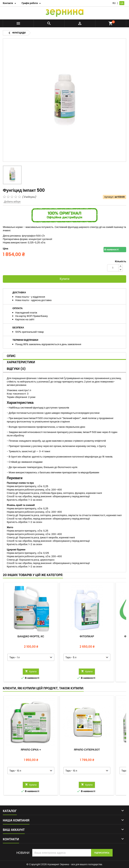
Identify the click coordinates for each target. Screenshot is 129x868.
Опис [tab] (11, 356)
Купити (64, 279)
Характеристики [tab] (21, 362)
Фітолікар (87, 636)
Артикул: (109, 197)
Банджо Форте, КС (31, 636)
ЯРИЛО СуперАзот (87, 750)
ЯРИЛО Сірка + (31, 750)
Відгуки (16, 369)
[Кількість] (113, 268)
